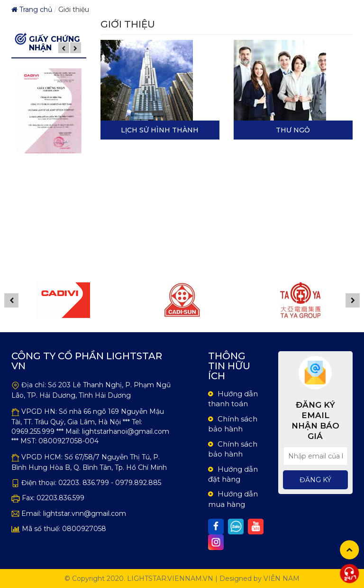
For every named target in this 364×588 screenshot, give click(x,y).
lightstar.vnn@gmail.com (85, 513)
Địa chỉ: (34, 385)
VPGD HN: (39, 411)
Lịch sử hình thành (160, 130)
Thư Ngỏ (293, 130)
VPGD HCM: (42, 457)
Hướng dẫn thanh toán (233, 399)
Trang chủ (32, 9)
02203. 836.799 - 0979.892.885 (110, 483)
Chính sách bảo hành (233, 424)
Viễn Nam (282, 579)
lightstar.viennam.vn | (172, 579)
